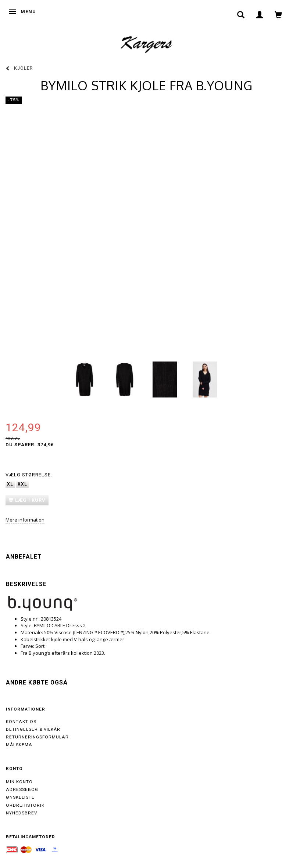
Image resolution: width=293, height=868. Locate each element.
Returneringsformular (37, 737)
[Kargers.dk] (146, 44)
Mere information (25, 520)
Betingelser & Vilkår (33, 729)
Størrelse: (29, 475)
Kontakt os (21, 722)
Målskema (19, 745)
